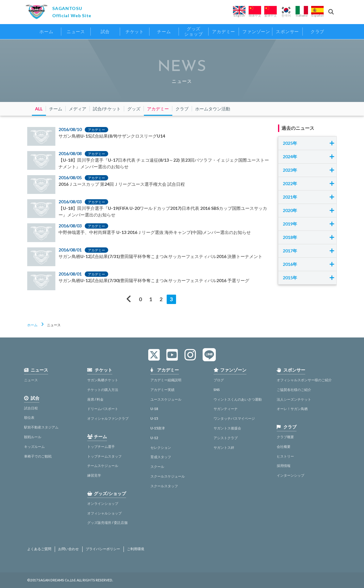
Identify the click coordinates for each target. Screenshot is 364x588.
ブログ (219, 380)
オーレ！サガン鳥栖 (292, 409)
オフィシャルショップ (104, 513)
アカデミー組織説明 (166, 380)
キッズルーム (34, 446)
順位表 (29, 417)
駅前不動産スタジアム (41, 427)
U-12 (154, 438)
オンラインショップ (103, 503)
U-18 (154, 409)
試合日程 (31, 408)
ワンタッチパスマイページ (234, 418)
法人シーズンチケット (294, 399)
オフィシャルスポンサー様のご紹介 (304, 380)
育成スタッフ (161, 457)
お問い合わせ (68, 549)
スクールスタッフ (164, 486)
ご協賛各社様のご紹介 (294, 390)
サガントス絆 (224, 447)
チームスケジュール (103, 466)
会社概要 (284, 446)
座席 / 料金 (95, 399)
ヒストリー (285, 456)
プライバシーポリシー (103, 549)
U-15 (154, 418)
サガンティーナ (226, 409)
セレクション (161, 447)
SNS (217, 390)
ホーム (32, 325)
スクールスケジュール (168, 476)
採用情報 (284, 466)
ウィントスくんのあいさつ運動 (238, 399)
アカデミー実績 (162, 390)
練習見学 (94, 475)
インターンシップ (291, 475)
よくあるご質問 (39, 549)
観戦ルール (33, 437)
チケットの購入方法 (103, 390)
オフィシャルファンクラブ (108, 418)
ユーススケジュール (166, 399)
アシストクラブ (226, 438)
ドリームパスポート (103, 409)
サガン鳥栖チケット (103, 380)
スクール (157, 466)
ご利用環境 (136, 549)
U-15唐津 (158, 428)
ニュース (31, 380)
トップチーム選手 (101, 446)
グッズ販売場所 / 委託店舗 (107, 522)
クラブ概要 (285, 437)
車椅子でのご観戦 (38, 456)
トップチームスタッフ (104, 456)
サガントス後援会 (227, 428)
